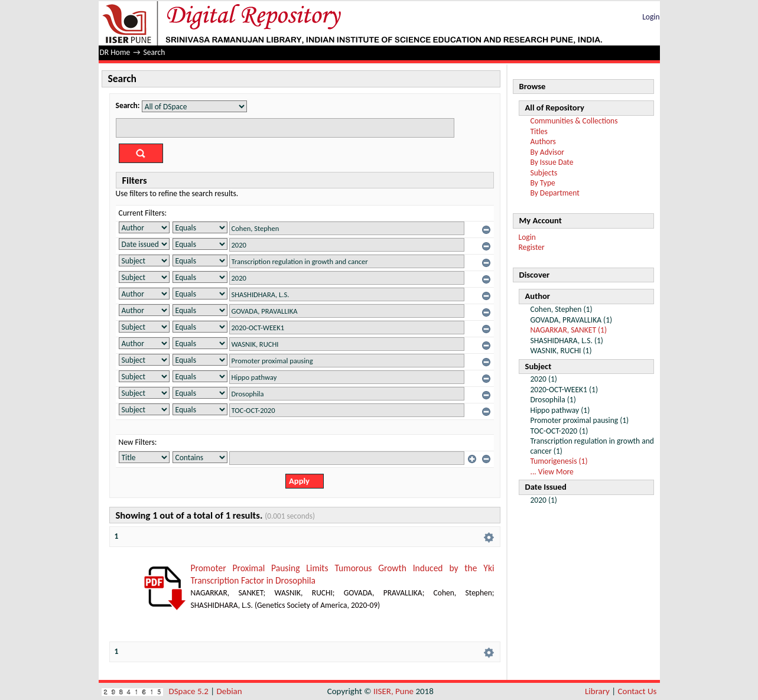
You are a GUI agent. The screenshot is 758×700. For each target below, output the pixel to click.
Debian (230, 691)
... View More (552, 472)
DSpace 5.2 (190, 691)
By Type (543, 183)
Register (532, 247)
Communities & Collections (574, 121)
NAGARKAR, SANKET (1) (569, 330)
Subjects (544, 173)
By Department (555, 193)
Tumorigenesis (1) (559, 461)
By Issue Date (552, 162)
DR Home (115, 52)
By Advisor (548, 152)
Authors (543, 141)
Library (597, 691)
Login (651, 17)
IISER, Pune (393, 691)
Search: (128, 105)
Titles (539, 131)
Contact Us (637, 691)
